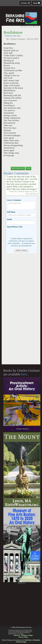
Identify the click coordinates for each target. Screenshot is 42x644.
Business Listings (27, 635)
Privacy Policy (23, 637)
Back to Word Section (18, 168)
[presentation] (24, 232)
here (24, 374)
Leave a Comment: (14, 200)
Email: (10, 219)
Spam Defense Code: (15, 227)
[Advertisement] (21, 310)
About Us (17, 635)
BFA (24, 583)
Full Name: (11, 212)
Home (36, 3)
